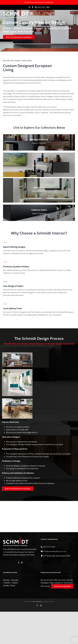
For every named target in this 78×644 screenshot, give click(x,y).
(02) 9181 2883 (44, 7)
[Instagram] (22, 563)
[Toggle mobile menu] (31, 13)
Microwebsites (37, 602)
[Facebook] (19, 563)
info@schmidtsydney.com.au (55, 551)
